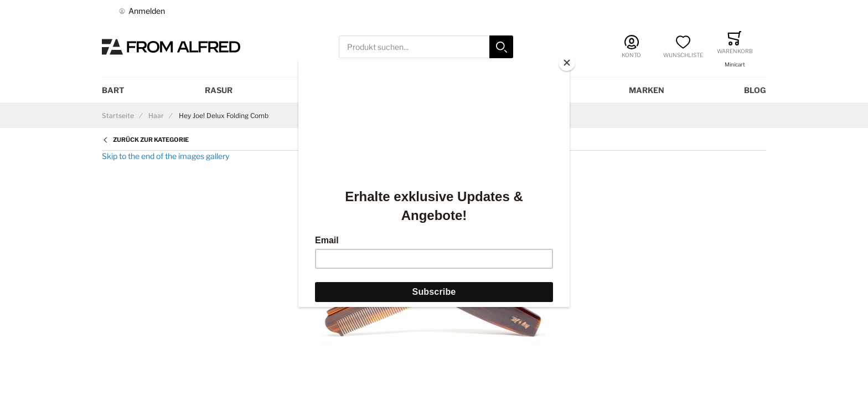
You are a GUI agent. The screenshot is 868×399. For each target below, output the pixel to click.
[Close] (567, 63)
